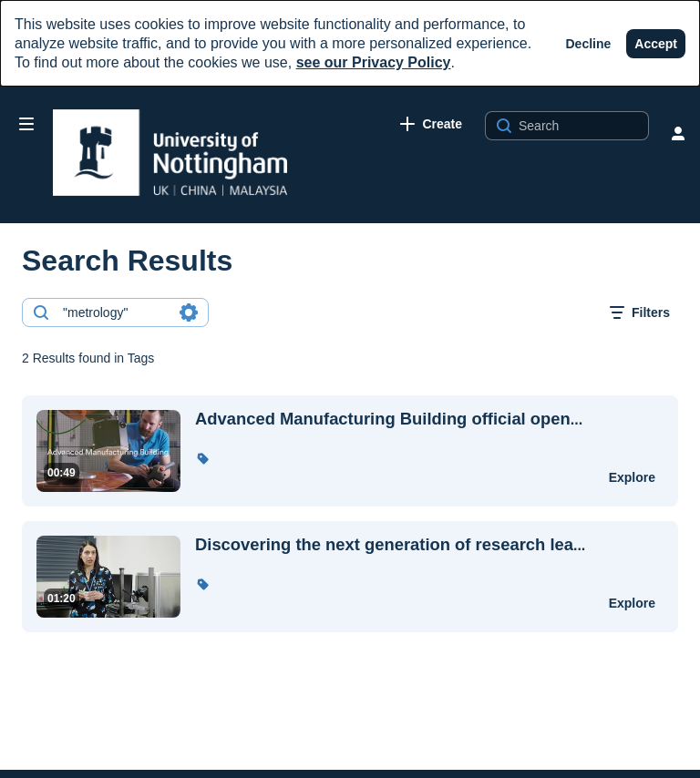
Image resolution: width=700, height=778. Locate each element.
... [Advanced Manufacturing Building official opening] (389, 419)
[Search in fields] (189, 312)
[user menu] (678, 133)
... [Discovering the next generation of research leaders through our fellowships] (390, 545)
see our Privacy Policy (374, 62)
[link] (431, 124)
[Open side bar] (26, 124)
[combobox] (114, 312)
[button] (202, 458)
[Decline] (589, 44)
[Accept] (656, 44)
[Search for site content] (582, 126)
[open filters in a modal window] (640, 312)
